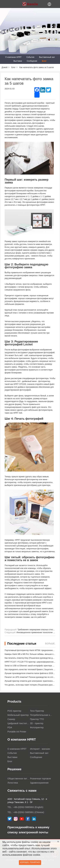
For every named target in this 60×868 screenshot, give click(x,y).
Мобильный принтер (18, 715)
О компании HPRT (13, 57)
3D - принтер (37, 723)
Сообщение (32, 61)
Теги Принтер (37, 711)
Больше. (50, 643)
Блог (44, 61)
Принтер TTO (37, 719)
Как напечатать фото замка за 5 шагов (36, 67)
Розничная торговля (40, 779)
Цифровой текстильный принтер (19, 723)
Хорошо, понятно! (30, 862)
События (30, 57)
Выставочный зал (47, 57)
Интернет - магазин (40, 749)
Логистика (13, 783)
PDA (10, 727)
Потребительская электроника (41, 715)
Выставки (18, 61)
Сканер (11, 719)
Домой (5, 67)
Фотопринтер (37, 727)
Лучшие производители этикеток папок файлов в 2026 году (31, 673)
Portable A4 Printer (17, 732)
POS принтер (14, 711)
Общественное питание (19, 779)
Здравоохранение (39, 783)
